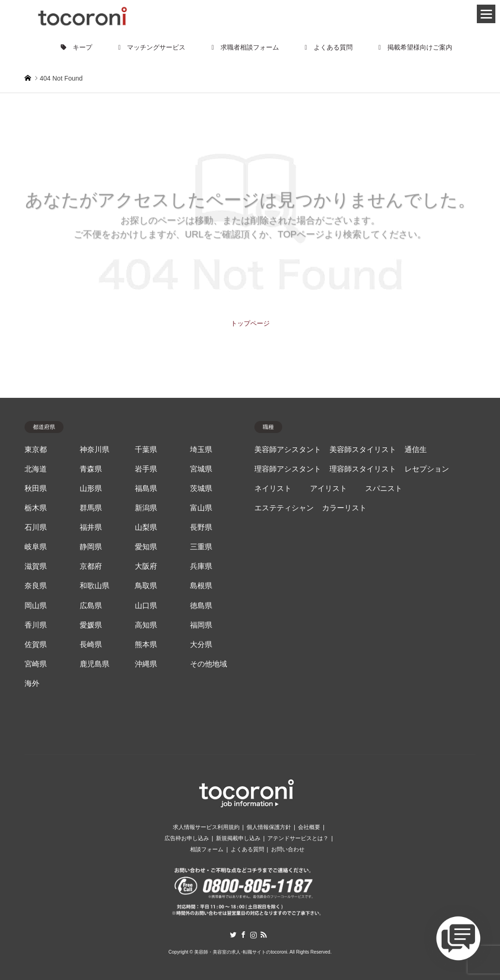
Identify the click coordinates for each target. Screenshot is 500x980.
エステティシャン (284, 508)
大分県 (201, 644)
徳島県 (201, 606)
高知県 (146, 625)
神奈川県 (95, 449)
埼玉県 (201, 449)
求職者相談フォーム (245, 47)
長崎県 (91, 644)
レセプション (427, 469)
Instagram (253, 935)
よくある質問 (329, 47)
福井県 (91, 527)
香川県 (36, 625)
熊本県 (146, 644)
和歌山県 (95, 586)
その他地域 (209, 664)
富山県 (201, 508)
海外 (32, 683)
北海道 (36, 469)
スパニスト (384, 488)
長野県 (201, 527)
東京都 (36, 449)
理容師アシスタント (288, 469)
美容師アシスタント (288, 449)
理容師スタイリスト (363, 469)
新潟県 (146, 508)
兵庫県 (201, 566)
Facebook (243, 935)
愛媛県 (91, 625)
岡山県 (36, 606)
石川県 (36, 527)
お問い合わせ (288, 849)
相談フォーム (207, 849)
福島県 (146, 488)
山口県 (146, 606)
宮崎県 (36, 664)
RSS (264, 935)
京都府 (91, 566)
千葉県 (146, 449)
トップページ (250, 323)
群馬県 (91, 508)
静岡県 (91, 547)
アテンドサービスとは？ (298, 838)
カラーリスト (344, 508)
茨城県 (201, 488)
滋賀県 (36, 566)
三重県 (201, 547)
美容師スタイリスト (363, 449)
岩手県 (146, 469)
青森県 (91, 469)
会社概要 (309, 827)
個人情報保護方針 (269, 827)
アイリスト (329, 488)
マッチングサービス (152, 47)
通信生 (416, 449)
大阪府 (146, 566)
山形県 (91, 488)
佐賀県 (36, 644)
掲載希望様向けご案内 (415, 47)
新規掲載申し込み (238, 838)
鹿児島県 (95, 664)
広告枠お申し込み (187, 838)
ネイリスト (273, 488)
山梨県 (146, 527)
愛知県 (146, 547)
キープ (76, 47)
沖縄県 (146, 664)
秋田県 (36, 488)
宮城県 (201, 469)
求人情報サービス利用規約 (206, 827)
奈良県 (36, 586)
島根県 (201, 586)
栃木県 (36, 508)
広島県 (91, 606)
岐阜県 (36, 547)
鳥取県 (146, 586)
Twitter (233, 935)
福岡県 (201, 625)
